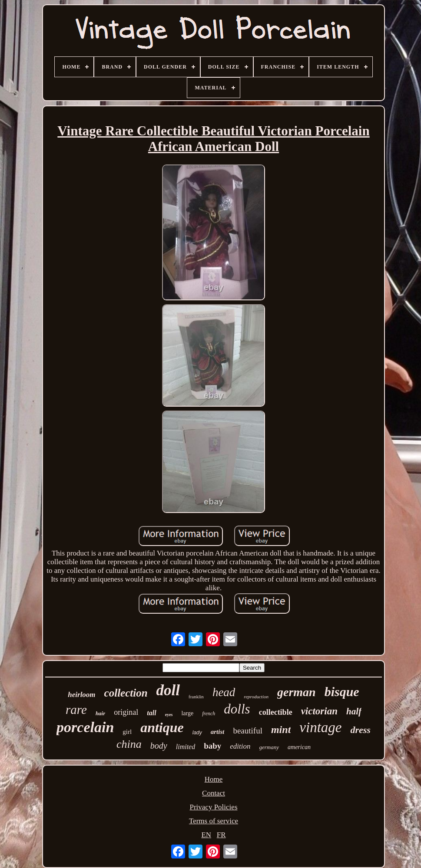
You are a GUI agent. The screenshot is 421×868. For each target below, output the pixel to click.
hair (100, 713)
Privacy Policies (213, 807)
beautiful (248, 731)
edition (240, 746)
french (209, 713)
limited (186, 747)
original (126, 712)
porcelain (85, 727)
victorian (319, 711)
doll (168, 690)
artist (218, 732)
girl (127, 732)
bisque (342, 692)
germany (269, 747)
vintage (320, 727)
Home (214, 779)
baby (212, 746)
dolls (237, 709)
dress (360, 730)
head (224, 692)
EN (206, 835)
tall (151, 713)
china (129, 744)
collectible (276, 712)
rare (76, 710)
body (159, 746)
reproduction (256, 697)
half (354, 711)
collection (126, 693)
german (297, 692)
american (299, 747)
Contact (214, 793)
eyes (169, 715)
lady (197, 733)
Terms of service (214, 821)
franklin (196, 697)
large (187, 713)
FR (221, 835)
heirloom (81, 695)
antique (162, 727)
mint (281, 730)
